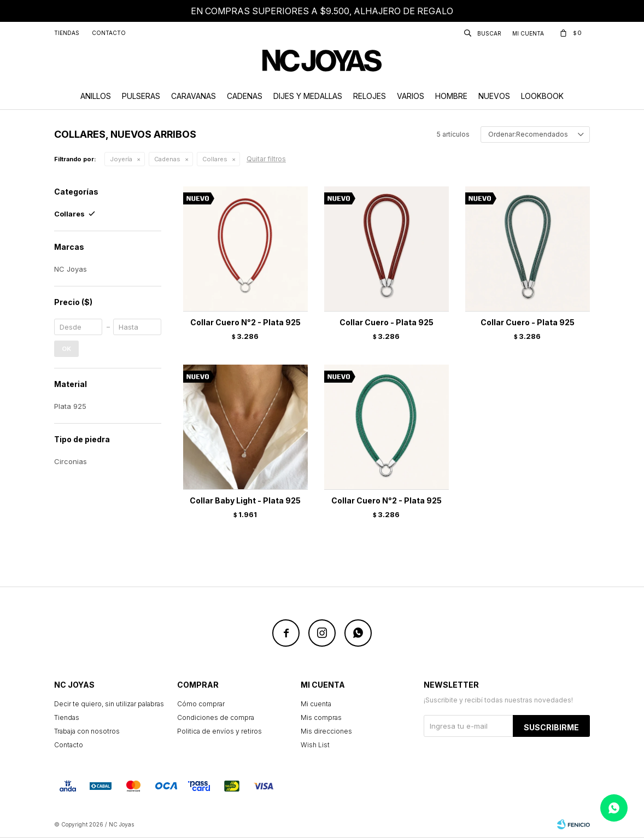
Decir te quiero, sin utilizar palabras (109, 704)
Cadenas (245, 96)
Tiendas (67, 33)
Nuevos (494, 96)
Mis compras (321, 717)
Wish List (315, 745)
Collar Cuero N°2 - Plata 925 (245, 322)
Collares (215, 159)
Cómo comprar (201, 704)
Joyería (121, 159)
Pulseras (141, 96)
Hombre (451, 96)
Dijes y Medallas (308, 96)
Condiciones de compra (216, 717)
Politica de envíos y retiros (219, 731)
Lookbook (542, 96)
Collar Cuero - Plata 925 (387, 322)
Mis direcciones (326, 731)
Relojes (370, 96)
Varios (411, 96)
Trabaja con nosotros (87, 731)
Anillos (96, 96)
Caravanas (194, 96)
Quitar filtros (266, 159)
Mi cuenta (316, 704)
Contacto (109, 33)
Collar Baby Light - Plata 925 (245, 500)
